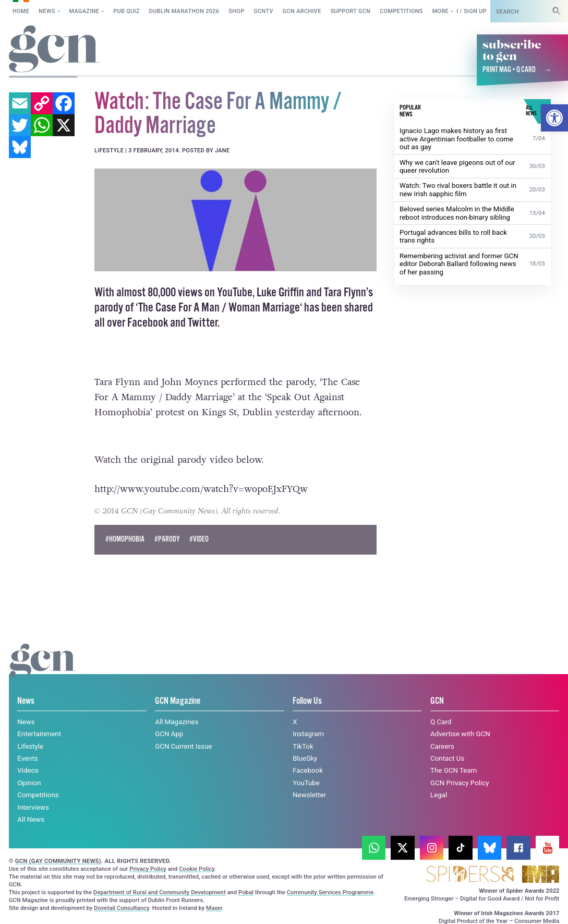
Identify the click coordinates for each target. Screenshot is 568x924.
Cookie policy (65, 906)
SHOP (236, 11)
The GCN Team (454, 770)
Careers (442, 746)
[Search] (557, 11)
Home (21, 11)
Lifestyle (30, 746)
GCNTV (263, 11)
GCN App (169, 734)
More (440, 11)
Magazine (84, 11)
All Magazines (177, 721)
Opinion (29, 783)
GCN (437, 701)
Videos (28, 770)
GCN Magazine (178, 701)
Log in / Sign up (463, 11)
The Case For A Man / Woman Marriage (219, 307)
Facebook (308, 770)
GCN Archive (302, 11)
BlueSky (305, 758)
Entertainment (39, 734)
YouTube (306, 783)
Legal (439, 795)
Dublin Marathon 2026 (184, 11)
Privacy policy (129, 906)
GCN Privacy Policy (460, 783)
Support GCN (351, 11)
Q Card (441, 721)
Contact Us (447, 758)
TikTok (303, 746)
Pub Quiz (126, 11)
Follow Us (307, 701)
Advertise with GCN (460, 734)
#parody (167, 539)
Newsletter (309, 795)
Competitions (401, 11)
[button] (554, 118)
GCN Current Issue (183, 746)
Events (27, 758)
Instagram (308, 734)
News (47, 11)
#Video (199, 539)
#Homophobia (125, 539)
